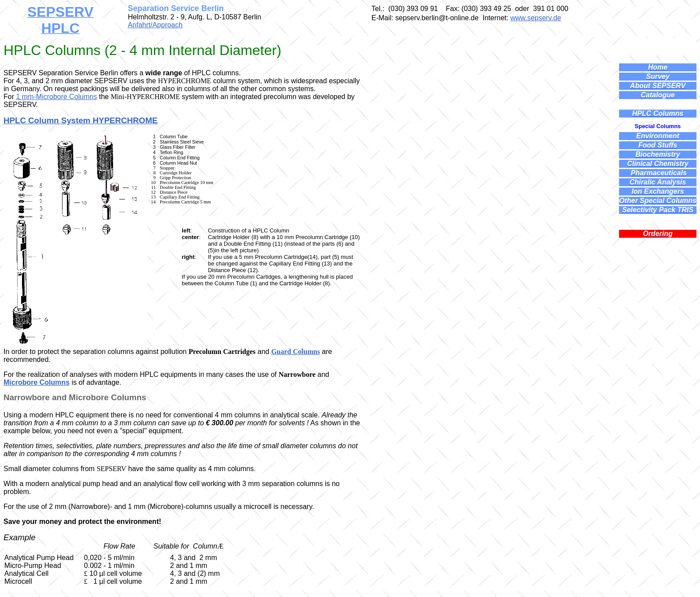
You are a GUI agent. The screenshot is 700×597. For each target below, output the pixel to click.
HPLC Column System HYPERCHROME (81, 120)
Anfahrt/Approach (155, 25)
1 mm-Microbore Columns (56, 97)
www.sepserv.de (536, 18)
